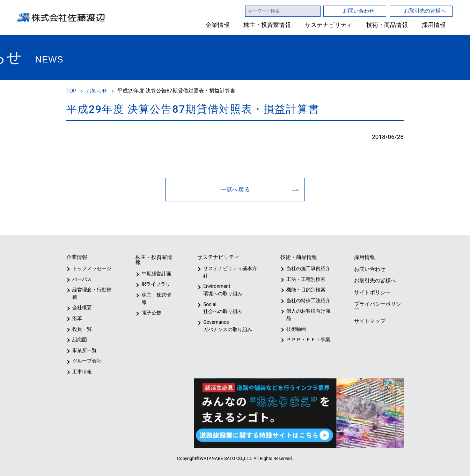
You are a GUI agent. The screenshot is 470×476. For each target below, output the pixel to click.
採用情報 (434, 25)
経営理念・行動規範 (91, 293)
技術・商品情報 (387, 25)
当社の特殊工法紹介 (307, 300)
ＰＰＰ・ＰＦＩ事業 (303, 340)
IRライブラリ (154, 284)
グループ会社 (86, 361)
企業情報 (218, 25)
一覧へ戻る (235, 189)
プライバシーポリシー (377, 306)
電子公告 (152, 306)
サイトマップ (369, 321)
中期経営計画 (156, 274)
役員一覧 (82, 329)
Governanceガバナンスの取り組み (226, 326)
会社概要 (82, 307)
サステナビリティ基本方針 (228, 272)
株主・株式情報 (158, 295)
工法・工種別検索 (304, 279)
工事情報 (82, 372)
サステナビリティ (329, 25)
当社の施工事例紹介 (307, 268)
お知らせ (98, 91)
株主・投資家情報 (267, 25)
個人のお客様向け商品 (307, 315)
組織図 (80, 340)
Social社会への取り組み (222, 308)
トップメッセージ (90, 268)
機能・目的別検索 (304, 290)
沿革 (77, 318)
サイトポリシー (372, 292)
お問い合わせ (359, 11)
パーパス (82, 279)
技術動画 (295, 329)
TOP (72, 91)
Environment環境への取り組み (222, 290)
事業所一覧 (85, 350)
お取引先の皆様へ (425, 11)
